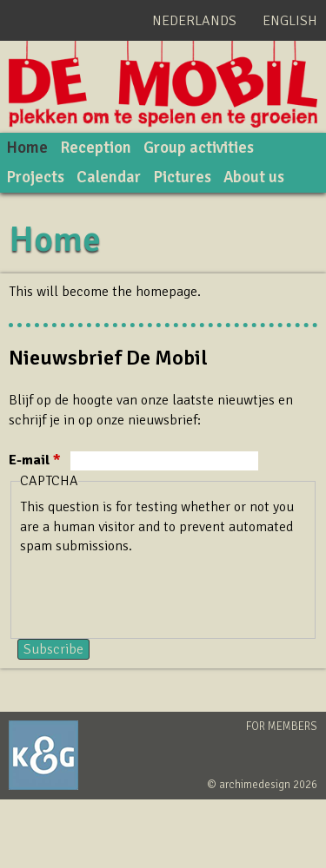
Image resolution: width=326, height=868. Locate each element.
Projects (35, 177)
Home (27, 148)
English (290, 21)
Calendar (109, 177)
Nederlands (194, 21)
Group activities (199, 148)
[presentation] (152, 590)
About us (254, 177)
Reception (96, 148)
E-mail (35, 460)
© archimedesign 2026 (262, 785)
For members (282, 727)
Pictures (182, 177)
